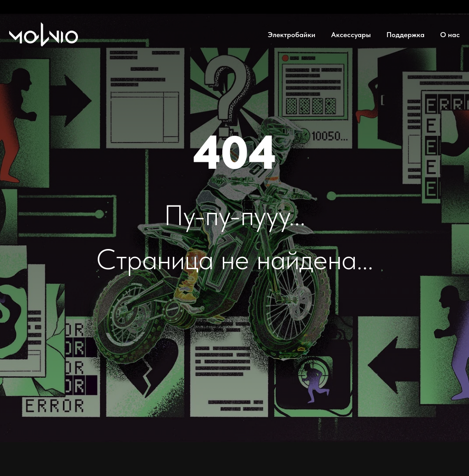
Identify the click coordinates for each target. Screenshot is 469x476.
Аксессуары (351, 35)
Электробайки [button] (292, 35)
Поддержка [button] (406, 35)
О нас (450, 35)
